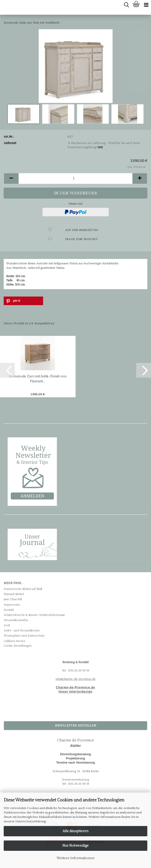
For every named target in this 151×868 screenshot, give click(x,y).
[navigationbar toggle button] (146, 5)
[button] (11, 178)
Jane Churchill (13, 599)
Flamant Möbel (14, 594)
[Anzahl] (75, 178)
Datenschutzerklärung (31, 821)
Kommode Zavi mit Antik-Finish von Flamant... (38, 379)
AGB (7, 625)
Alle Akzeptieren (75, 831)
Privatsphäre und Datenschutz (24, 636)
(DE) (100, 147)
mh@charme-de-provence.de (76, 679)
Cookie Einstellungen (18, 646)
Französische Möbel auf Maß (23, 589)
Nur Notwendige (75, 846)
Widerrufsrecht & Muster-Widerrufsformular (34, 615)
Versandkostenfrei (16, 620)
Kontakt (9, 610)
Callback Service (15, 641)
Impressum (12, 605)
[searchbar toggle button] (126, 5)
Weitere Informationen (75, 858)
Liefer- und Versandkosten (22, 631)
